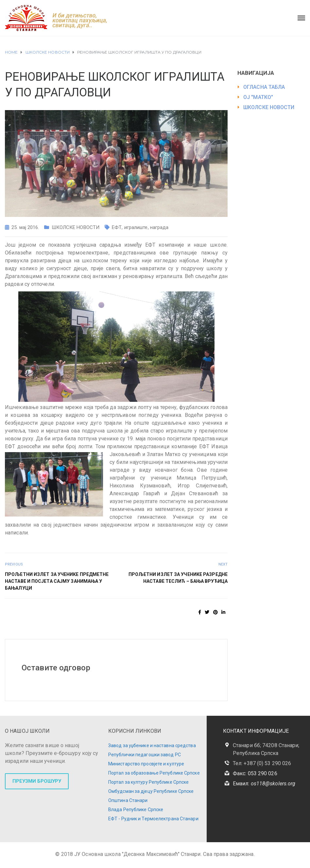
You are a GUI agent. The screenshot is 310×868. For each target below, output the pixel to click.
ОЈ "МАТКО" (258, 97)
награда (159, 227)
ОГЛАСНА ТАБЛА (264, 87)
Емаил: (264, 784)
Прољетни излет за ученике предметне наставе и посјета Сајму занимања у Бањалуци (57, 581)
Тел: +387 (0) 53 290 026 (262, 763)
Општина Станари (128, 800)
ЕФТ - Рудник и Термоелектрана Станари (153, 819)
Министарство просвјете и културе (146, 764)
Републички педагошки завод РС (145, 755)
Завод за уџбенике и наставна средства (152, 745)
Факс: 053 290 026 (255, 773)
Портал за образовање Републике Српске (154, 773)
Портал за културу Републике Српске (148, 782)
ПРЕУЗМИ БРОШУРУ (37, 781)
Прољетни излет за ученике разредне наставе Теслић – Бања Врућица (178, 578)
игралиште (136, 227)
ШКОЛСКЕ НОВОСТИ (76, 227)
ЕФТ (117, 227)
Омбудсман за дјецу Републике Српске (151, 791)
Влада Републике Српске (136, 810)
